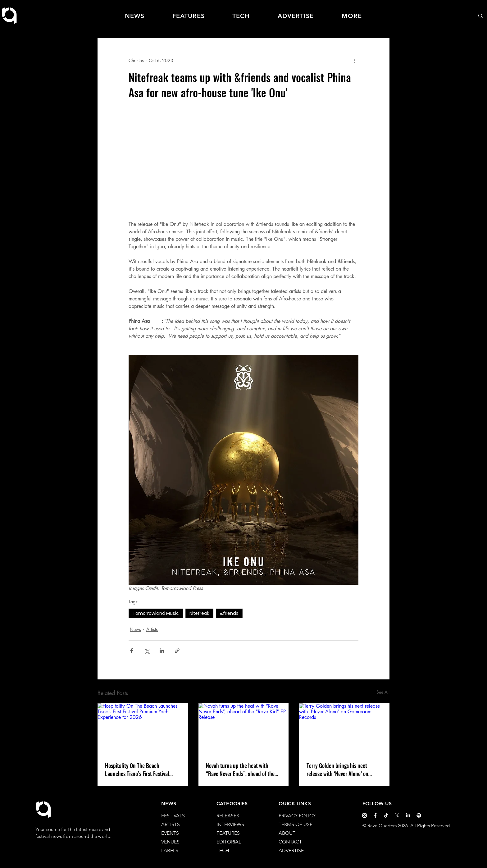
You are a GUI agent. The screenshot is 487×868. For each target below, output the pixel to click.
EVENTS (170, 833)
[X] (397, 815)
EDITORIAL (229, 842)
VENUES (170, 842)
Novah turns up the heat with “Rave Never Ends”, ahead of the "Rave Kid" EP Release (240, 770)
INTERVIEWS (230, 824)
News (135, 629)
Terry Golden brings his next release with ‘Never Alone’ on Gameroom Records (337, 770)
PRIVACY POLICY (297, 816)
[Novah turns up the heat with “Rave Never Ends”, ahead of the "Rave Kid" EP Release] (244, 729)
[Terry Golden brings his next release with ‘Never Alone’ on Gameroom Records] (344, 729)
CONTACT (290, 842)
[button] (352, 16)
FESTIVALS (173, 816)
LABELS (170, 850)
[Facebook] (375, 815)
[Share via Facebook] (132, 651)
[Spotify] (419, 815)
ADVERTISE (291, 850)
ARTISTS (171, 824)
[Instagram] (364, 815)
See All (383, 692)
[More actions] (355, 60)
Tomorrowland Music (156, 613)
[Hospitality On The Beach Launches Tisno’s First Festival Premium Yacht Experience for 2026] (143, 729)
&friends (229, 613)
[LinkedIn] (408, 815)
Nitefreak (199, 613)
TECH (223, 850)
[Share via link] (177, 651)
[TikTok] (386, 815)
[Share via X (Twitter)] (147, 651)
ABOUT (287, 833)
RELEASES (228, 816)
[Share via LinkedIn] (162, 651)
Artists (152, 629)
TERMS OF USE (296, 824)
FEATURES (228, 833)
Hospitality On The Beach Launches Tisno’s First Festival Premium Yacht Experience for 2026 (137, 770)
